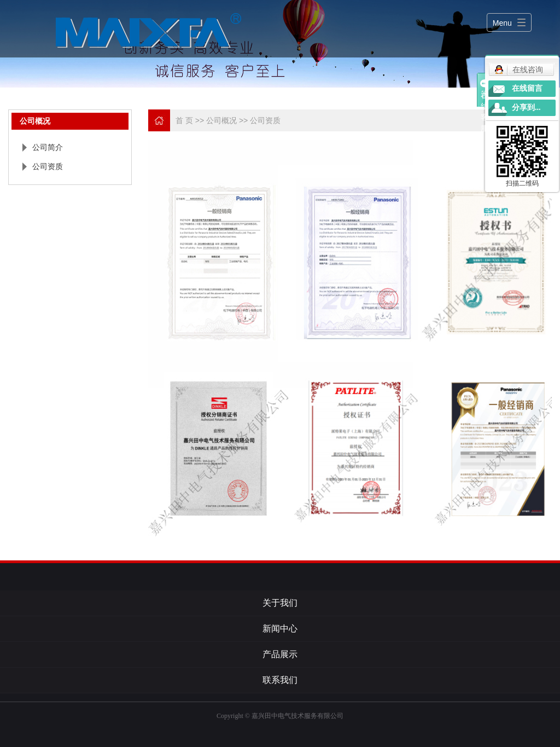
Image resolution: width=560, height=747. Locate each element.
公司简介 (48, 147)
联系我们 (280, 680)
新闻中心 (280, 629)
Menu (502, 23)
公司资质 (48, 166)
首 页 (184, 120)
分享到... (526, 108)
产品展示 (280, 654)
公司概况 (223, 120)
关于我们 (280, 603)
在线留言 (527, 88)
